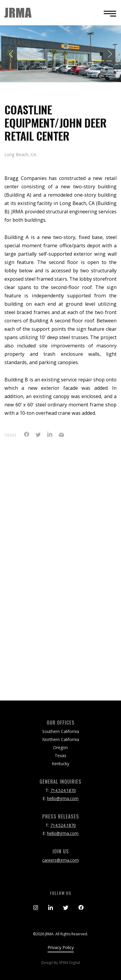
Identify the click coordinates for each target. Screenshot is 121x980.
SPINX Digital (69, 963)
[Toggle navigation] (108, 14)
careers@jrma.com (60, 860)
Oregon (60, 747)
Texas (60, 755)
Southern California (61, 731)
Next (110, 54)
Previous (11, 54)
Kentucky (60, 764)
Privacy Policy (61, 947)
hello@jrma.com (63, 798)
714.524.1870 (63, 790)
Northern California (61, 739)
